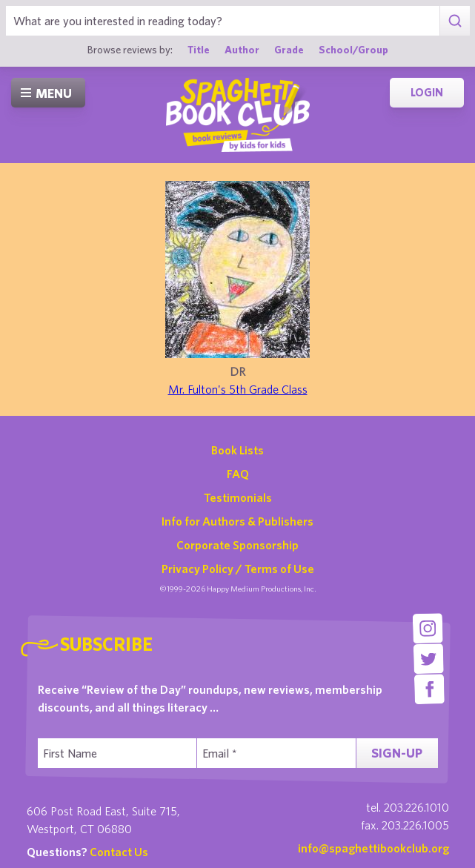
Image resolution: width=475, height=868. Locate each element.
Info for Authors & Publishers (237, 521)
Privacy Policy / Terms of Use (238, 569)
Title (199, 49)
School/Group (353, 49)
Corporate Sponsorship (237, 545)
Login (427, 92)
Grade (289, 49)
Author (242, 49)
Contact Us (119, 852)
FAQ (238, 474)
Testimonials (238, 497)
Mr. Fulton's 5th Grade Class (238, 389)
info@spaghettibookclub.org (373, 848)
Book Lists (237, 450)
